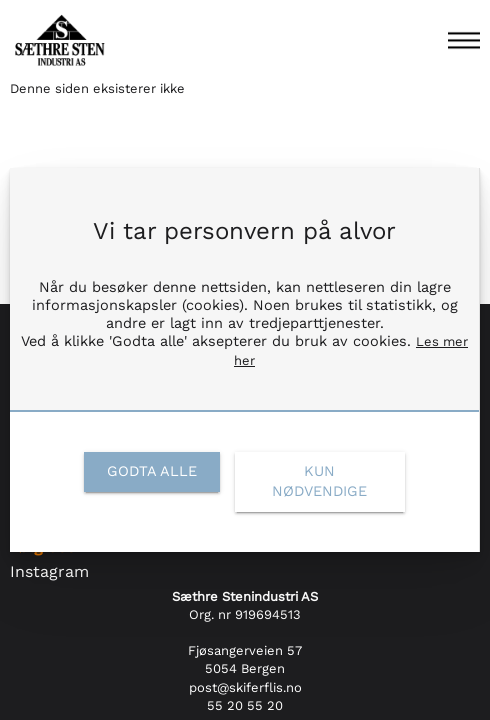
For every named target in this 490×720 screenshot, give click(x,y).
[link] (151, 472)
